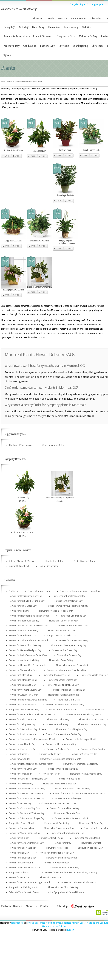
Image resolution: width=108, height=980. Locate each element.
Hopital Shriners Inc (49, 566)
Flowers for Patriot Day (57, 724)
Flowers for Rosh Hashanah (22, 734)
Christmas (98, 46)
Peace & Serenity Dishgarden (39, 287)
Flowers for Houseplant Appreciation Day (80, 591)
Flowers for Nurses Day (20, 803)
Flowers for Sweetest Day (21, 784)
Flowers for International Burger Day (27, 818)
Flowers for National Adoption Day (67, 833)
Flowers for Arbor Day (19, 759)
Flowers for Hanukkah (19, 878)
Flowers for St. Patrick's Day (63, 710)
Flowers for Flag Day (19, 853)
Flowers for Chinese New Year (64, 621)
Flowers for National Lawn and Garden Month (31, 764)
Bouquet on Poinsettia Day (22, 873)
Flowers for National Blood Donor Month (29, 616)
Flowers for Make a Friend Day (23, 631)
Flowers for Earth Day (50, 754)
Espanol (84, 4)
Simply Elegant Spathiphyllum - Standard (65, 242)
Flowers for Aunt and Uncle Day (24, 660)
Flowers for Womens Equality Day (25, 690)
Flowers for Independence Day (73, 641)
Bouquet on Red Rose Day (90, 848)
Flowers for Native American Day (86, 774)
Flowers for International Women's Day (65, 705)
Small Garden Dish (91, 150)
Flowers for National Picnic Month (73, 665)
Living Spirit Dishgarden (13, 290)
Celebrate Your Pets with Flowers (25, 892)
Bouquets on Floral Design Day (62, 636)
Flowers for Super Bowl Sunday (24, 621)
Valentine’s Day (88, 36)
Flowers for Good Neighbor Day (72, 729)
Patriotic (64, 46)
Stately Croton (65, 150)
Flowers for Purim (95, 710)
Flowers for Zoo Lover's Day (23, 749)
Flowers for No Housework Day (61, 744)
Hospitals (62, 19)
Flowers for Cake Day (19, 838)
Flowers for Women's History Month (83, 715)
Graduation (30, 46)
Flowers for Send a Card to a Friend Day (28, 626)
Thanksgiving (80, 46)
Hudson (70, 930)
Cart (7, 156)
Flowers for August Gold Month (63, 695)
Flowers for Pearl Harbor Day (65, 868)
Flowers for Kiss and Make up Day (62, 685)
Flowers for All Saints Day (57, 823)
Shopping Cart (97, 4)
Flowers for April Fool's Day (22, 744)
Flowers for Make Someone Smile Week (28, 655)
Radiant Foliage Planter (13, 151)
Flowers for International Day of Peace (27, 729)
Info (17, 156)
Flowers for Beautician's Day (22, 858)
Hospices (67, 923)
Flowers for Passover (19, 754)
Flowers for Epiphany (19, 611)
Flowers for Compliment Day (69, 601)
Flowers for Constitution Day (92, 724)
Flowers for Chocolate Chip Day (24, 808)
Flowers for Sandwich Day (21, 828)
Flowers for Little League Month (81, 739)
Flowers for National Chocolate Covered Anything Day (71, 873)
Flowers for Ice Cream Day (64, 650)
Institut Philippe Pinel (19, 566)
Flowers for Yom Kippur (20, 774)
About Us (31, 906)
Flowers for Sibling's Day (59, 749)
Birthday (23, 27)
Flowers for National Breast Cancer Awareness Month (79, 794)
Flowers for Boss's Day (69, 779)
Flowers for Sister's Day (20, 675)
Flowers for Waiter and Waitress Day (26, 813)
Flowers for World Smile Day (23, 769)
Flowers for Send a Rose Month (62, 858)
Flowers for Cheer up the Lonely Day (69, 645)
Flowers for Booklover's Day (56, 675)
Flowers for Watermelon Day (23, 670)
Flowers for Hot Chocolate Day (63, 887)
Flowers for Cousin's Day (69, 655)
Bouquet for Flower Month (22, 823)
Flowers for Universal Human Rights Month (30, 882)
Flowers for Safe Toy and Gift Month (78, 882)
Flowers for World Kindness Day (24, 833)
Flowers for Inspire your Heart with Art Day (67, 606)
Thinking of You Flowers (20, 445)
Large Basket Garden (13, 241)
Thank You (54, 27)
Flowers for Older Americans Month (72, 818)
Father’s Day (47, 46)
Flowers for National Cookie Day (25, 868)
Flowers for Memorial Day (67, 813)
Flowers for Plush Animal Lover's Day (27, 789)
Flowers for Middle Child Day (94, 675)
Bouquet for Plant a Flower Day (24, 710)
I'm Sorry (13, 591)
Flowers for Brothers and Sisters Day (27, 799)
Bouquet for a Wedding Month (23, 887)
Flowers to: (39, 19)
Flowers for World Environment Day (26, 843)
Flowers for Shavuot (91, 843)
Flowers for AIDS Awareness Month (26, 794)
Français (74, 4)
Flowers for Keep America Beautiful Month (61, 759)
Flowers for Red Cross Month (23, 720)
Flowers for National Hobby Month (56, 611)
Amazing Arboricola (65, 195)
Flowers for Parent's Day (61, 660)
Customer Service (11, 906)
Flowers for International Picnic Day (56, 853)
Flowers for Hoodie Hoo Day (23, 636)
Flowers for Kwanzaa (50, 878)
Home (3, 82)
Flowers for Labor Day (58, 720)
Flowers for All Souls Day (91, 823)
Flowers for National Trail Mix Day (68, 690)
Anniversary (71, 27)
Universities (95, 19)
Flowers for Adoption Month (87, 838)
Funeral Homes (78, 19)
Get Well (87, 27)
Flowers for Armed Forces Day (64, 808)
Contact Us (47, 906)
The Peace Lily (39, 151)
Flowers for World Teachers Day (62, 769)
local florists (17, 923)
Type (7, 55)
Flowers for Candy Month (21, 863)
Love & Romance (43, 36)
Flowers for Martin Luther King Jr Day (27, 601)
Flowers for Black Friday (51, 838)
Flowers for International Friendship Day (66, 670)
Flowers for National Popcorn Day (69, 596)
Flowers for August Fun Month (23, 695)
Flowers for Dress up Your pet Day (25, 596)
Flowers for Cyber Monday (56, 863)
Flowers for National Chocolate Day (73, 789)
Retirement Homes (36, 923)
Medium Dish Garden (39, 241)
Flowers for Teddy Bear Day (22, 724)
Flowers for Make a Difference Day (60, 784)
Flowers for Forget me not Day (59, 828)
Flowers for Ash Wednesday (22, 705)
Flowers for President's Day (61, 631)
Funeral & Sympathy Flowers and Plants (21, 82)
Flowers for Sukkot (51, 774)
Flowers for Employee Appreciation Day (28, 700)
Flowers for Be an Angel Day (22, 685)
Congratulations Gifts (53, 445)
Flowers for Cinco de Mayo (68, 799)
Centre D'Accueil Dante (84, 561)
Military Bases (79, 923)
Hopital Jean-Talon (54, 561)
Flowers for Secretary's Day (84, 754)
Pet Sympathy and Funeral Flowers (67, 892)
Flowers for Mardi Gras (68, 700)
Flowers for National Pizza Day (73, 626)
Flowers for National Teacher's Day (59, 803)
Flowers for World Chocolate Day (25, 645)
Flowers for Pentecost (57, 848)
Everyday (9, 27)
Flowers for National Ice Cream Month (27, 665)
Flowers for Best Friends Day (22, 848)
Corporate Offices (57, 926)
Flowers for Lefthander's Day (23, 680)
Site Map (62, 906)
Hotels (51, 19)
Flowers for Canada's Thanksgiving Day (28, 779)
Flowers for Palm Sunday (93, 749)
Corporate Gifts (66, 36)
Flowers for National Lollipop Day (25, 650)
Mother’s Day (12, 46)
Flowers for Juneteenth (39, 591)
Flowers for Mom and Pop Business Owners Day (32, 715)
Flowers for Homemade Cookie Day (81, 764)
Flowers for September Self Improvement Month (32, 739)
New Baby (38, 27)
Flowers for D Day (62, 843)
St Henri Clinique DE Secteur (22, 561)
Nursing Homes (54, 923)
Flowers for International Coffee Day (64, 734)
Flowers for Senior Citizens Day (62, 680)
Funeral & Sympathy (17, 36)
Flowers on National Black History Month (29, 641)
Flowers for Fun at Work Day (23, 606)
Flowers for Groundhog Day (73, 616)
